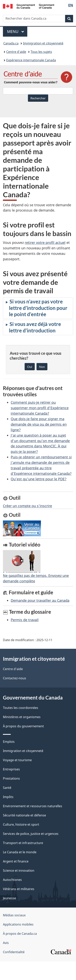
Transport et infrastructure (23, 843)
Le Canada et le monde (20, 852)
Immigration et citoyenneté (43, 43)
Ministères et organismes (22, 717)
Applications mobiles (18, 924)
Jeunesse (9, 898)
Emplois (9, 742)
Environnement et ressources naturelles (33, 806)
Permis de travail (25, 620)
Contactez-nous (15, 678)
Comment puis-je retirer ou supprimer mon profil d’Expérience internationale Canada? (40, 408)
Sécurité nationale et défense (24, 815)
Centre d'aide (13, 669)
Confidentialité (14, 952)
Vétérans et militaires (19, 889)
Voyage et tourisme (17, 760)
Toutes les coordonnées (21, 708)
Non (42, 367)
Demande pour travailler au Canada (40, 600)
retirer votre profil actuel (45, 243)
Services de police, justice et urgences (31, 834)
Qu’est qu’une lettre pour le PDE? (39, 479)
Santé (7, 788)
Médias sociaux (14, 915)
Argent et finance (16, 861)
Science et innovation (19, 871)
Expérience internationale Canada (31, 60)
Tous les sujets (41, 52)
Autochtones (12, 880)
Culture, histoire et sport (21, 824)
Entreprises (11, 769)
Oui (30, 367)
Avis (6, 943)
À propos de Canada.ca (20, 934)
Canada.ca (11, 43)
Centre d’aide (16, 52)
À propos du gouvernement (23, 726)
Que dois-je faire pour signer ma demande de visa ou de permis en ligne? (39, 424)
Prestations (11, 778)
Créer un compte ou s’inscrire (27, 506)
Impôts (8, 797)
